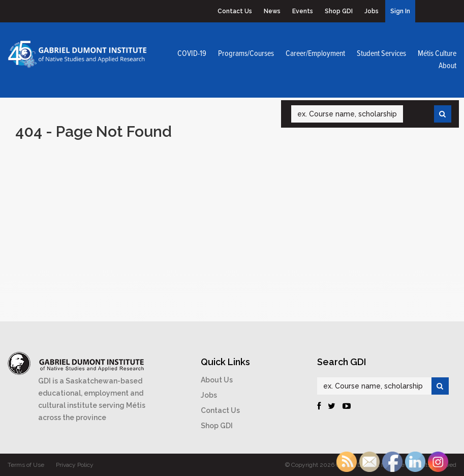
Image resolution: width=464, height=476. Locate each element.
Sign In (400, 11)
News (272, 11)
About (447, 66)
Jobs (372, 11)
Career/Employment (315, 54)
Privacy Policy (75, 465)
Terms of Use (26, 465)
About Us (217, 380)
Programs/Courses (246, 54)
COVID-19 (192, 54)
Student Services (381, 54)
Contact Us (235, 11)
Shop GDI (339, 11)
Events (303, 11)
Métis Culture (437, 54)
